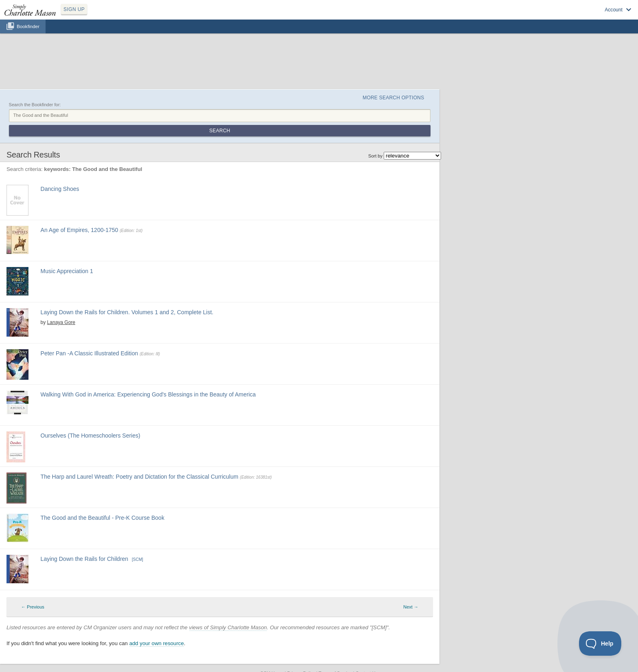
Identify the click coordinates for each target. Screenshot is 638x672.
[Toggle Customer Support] (600, 644)
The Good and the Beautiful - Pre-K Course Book (103, 518)
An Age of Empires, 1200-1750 (80, 230)
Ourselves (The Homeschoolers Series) (91, 436)
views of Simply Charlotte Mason (228, 627)
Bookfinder (28, 26)
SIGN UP (74, 9)
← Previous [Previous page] (33, 607)
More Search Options (393, 98)
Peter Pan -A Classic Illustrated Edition (90, 353)
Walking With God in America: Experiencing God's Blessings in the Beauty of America (148, 394)
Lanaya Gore (61, 322)
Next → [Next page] (411, 607)
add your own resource (157, 643)
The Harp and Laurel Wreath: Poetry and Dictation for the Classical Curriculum (140, 477)
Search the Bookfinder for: (35, 105)
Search (220, 131)
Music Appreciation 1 (67, 271)
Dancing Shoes (60, 189)
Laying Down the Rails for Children (85, 559)
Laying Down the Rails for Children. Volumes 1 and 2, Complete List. (127, 312)
